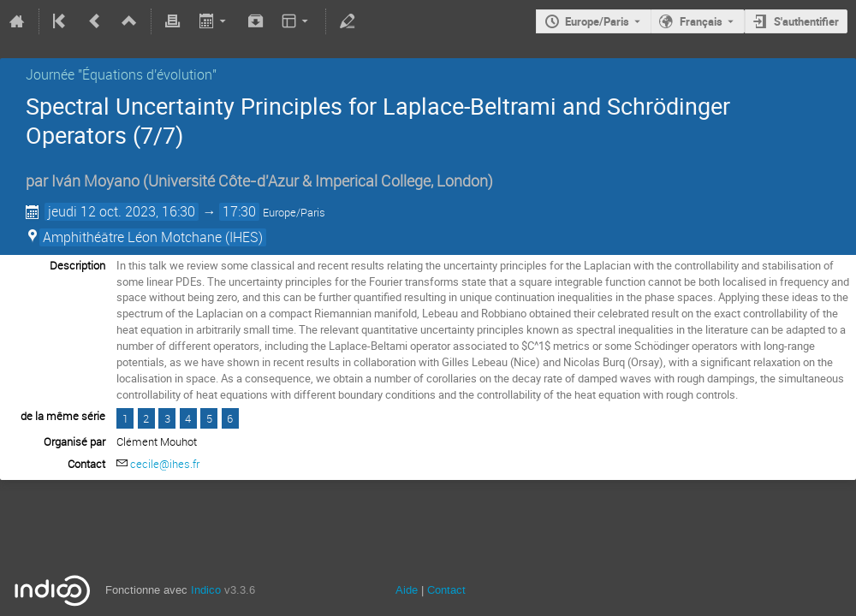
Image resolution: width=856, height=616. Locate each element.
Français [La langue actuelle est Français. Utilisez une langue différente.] (701, 21)
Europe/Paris (597, 21)
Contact (446, 590)
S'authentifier (806, 21)
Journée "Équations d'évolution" (121, 74)
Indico (206, 590)
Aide (407, 590)
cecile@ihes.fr (165, 464)
